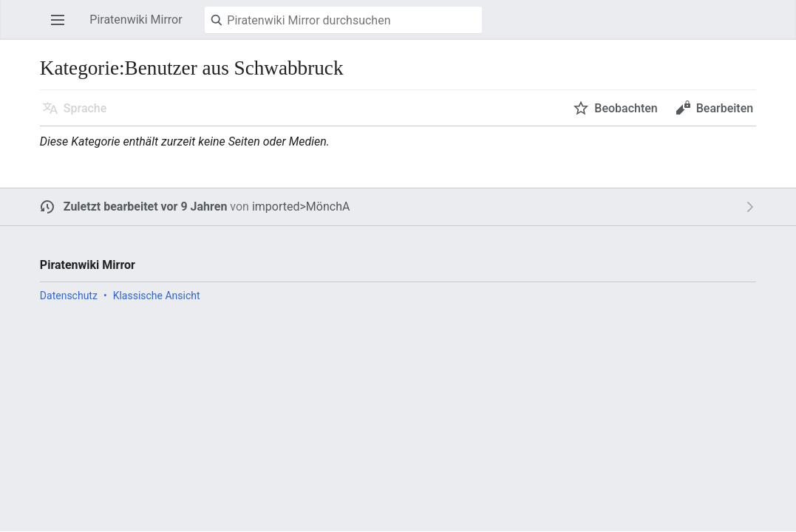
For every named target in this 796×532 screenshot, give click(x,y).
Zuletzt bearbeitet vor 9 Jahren (146, 207)
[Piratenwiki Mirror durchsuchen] (343, 20)
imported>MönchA (301, 207)
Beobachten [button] (626, 108)
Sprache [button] (85, 108)
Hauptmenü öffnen (62, 27)
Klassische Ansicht (157, 296)
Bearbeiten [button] (725, 108)
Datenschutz (69, 296)
